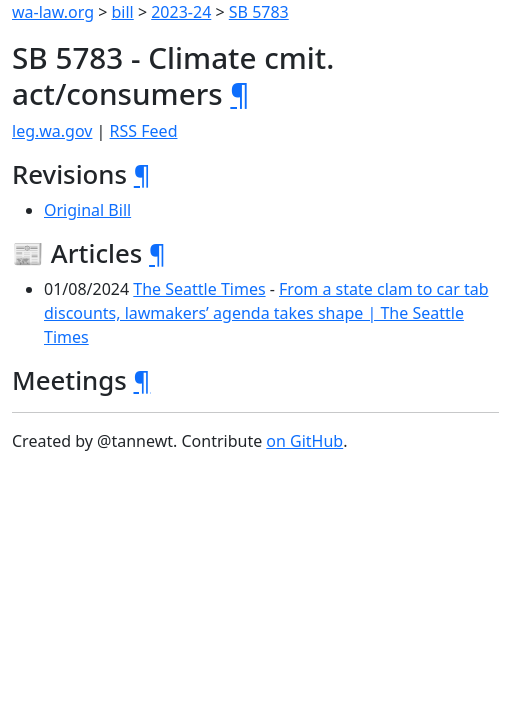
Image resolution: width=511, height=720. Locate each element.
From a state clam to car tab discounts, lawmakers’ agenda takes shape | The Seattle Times (266, 313)
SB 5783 (259, 12)
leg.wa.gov (52, 131)
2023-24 (181, 12)
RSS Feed (144, 131)
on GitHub (304, 441)
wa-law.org (53, 12)
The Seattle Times (199, 289)
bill (123, 12)
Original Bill (87, 210)
